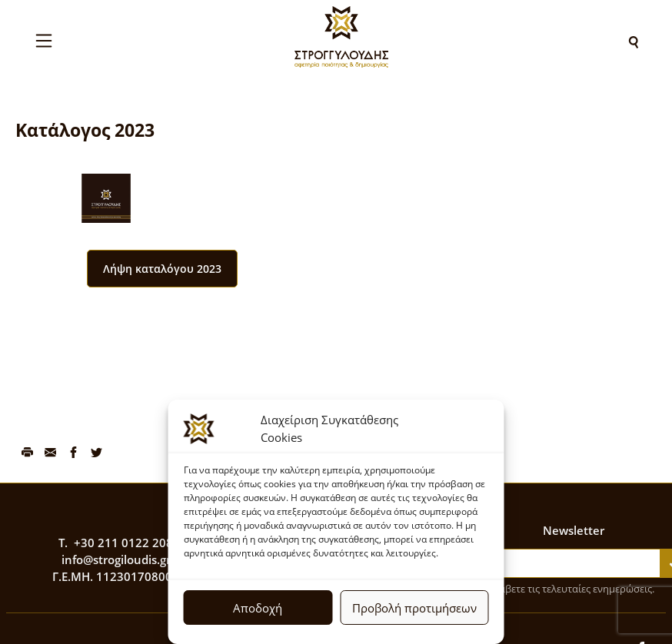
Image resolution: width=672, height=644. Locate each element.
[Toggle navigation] (44, 41)
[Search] (634, 41)
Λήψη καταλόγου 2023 (162, 269)
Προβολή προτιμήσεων (414, 608)
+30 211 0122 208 (123, 543)
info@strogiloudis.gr (116, 559)
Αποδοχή (258, 608)
